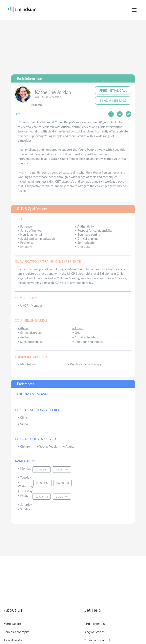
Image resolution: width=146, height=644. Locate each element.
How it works (13, 640)
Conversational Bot (97, 640)
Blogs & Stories (94, 632)
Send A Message (113, 100)
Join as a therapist (17, 632)
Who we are (13, 624)
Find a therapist (95, 624)
